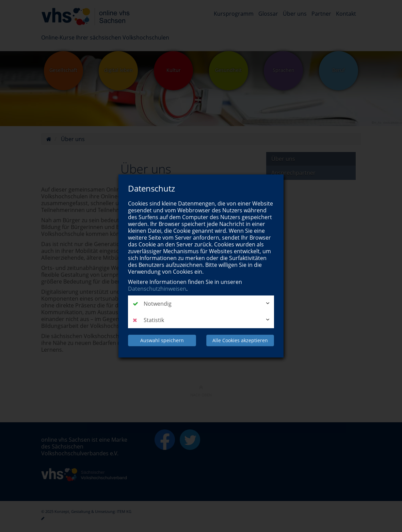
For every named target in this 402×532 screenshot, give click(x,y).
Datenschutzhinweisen (157, 289)
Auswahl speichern (162, 340)
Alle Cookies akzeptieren (240, 340)
